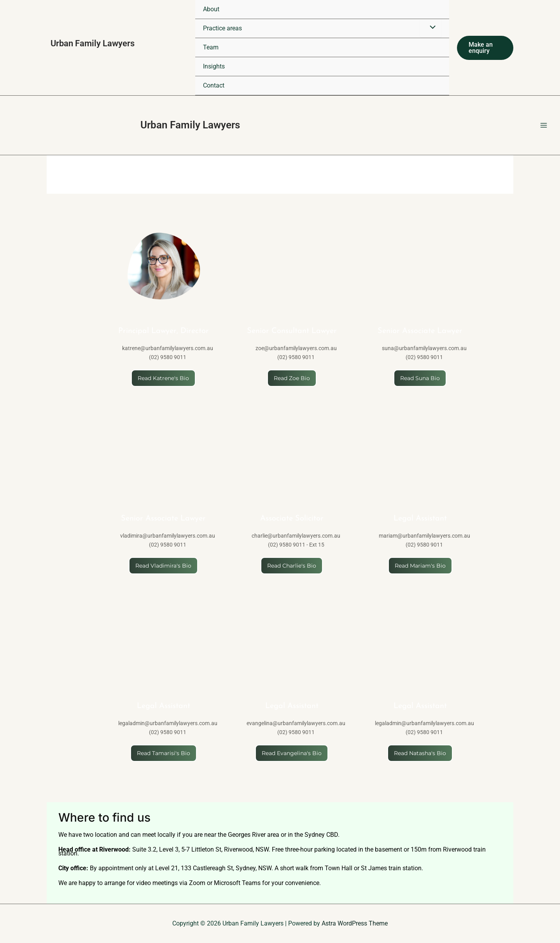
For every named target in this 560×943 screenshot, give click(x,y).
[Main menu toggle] (544, 125)
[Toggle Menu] (430, 28)
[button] (485, 48)
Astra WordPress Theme (355, 923)
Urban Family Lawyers (190, 125)
